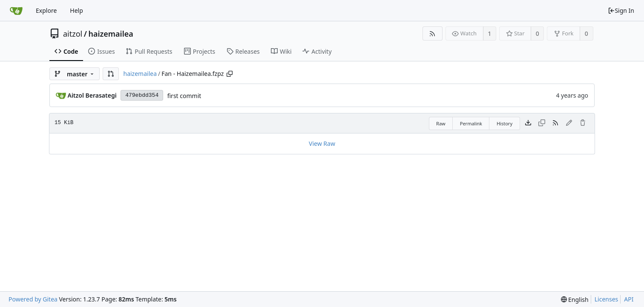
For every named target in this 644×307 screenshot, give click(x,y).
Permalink (471, 123)
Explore (46, 10)
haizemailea (111, 34)
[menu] (575, 300)
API (629, 299)
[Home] (16, 11)
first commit (184, 96)
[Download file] (528, 123)
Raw (441, 123)
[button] (111, 74)
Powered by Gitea (33, 299)
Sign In (621, 10)
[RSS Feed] (433, 33)
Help (76, 10)
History (505, 123)
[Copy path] (230, 74)
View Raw (322, 143)
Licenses (607, 299)
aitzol (73, 34)
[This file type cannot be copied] (542, 123)
